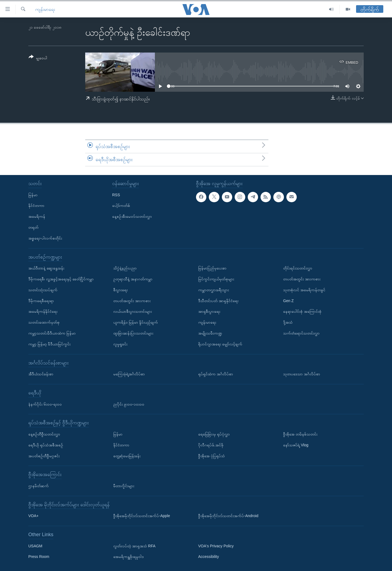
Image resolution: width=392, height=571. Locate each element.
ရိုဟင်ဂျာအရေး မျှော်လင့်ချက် (220, 344)
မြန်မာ (33, 195)
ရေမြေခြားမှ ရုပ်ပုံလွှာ (214, 434)
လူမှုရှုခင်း (120, 344)
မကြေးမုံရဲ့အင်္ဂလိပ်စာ (129, 374)
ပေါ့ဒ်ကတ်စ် (121, 205)
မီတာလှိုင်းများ (124, 486)
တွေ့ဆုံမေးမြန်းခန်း (127, 456)
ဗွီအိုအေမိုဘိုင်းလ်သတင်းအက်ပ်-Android (228, 516)
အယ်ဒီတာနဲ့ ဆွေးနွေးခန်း (46, 268)
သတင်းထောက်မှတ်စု (44, 322)
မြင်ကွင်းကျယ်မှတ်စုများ (216, 279)
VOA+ (33, 516)
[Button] (38, 58)
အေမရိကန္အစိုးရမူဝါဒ (128, 557)
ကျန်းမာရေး (45, 9)
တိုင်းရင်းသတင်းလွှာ (298, 268)
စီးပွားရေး (120, 290)
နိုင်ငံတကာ (36, 205)
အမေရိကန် (37, 216)
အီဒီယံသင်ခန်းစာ (41, 374)
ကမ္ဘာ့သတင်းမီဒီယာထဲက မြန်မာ (52, 333)
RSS (116, 195)
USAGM (35, 546)
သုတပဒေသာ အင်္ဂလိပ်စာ (302, 374)
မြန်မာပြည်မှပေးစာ (212, 268)
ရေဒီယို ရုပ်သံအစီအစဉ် (46, 445)
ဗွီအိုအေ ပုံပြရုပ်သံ (212, 456)
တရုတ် (33, 227)
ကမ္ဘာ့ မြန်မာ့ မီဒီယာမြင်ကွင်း (49, 344)
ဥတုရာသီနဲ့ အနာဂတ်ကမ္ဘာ (133, 279)
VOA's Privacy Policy (216, 546)
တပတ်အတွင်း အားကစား (132, 300)
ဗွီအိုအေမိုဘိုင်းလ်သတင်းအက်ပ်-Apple (142, 516)
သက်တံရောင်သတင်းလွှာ (301, 333)
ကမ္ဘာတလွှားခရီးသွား (214, 290)
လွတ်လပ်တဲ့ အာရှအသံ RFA (134, 546)
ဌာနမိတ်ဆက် (39, 486)
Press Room (39, 557)
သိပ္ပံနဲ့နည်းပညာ (125, 268)
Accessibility (209, 557)
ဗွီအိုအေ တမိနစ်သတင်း (300, 434)
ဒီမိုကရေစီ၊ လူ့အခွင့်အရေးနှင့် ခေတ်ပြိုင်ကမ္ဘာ (61, 279)
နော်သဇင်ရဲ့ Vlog (296, 445)
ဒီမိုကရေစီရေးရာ (41, 300)
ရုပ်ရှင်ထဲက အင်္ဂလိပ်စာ (216, 374)
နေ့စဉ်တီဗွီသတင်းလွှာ (44, 434)
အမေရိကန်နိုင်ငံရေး (43, 311)
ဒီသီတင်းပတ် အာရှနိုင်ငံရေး (218, 300)
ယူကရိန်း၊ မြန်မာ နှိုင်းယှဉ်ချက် (136, 322)
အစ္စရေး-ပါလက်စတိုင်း (45, 238)
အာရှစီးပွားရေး (209, 311)
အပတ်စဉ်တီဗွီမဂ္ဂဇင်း (44, 456)
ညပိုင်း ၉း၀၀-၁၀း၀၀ (129, 404)
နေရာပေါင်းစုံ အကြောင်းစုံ (302, 311)
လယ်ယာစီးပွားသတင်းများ (133, 311)
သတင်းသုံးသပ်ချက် (43, 290)
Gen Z (288, 300)
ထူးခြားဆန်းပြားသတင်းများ (133, 333)
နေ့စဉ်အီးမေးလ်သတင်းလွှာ (132, 216)
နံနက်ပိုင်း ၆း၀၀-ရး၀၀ (45, 404)
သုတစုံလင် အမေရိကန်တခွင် (304, 290)
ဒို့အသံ (288, 322)
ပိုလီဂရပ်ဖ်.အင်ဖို (211, 445)
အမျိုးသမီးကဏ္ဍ (210, 333)
